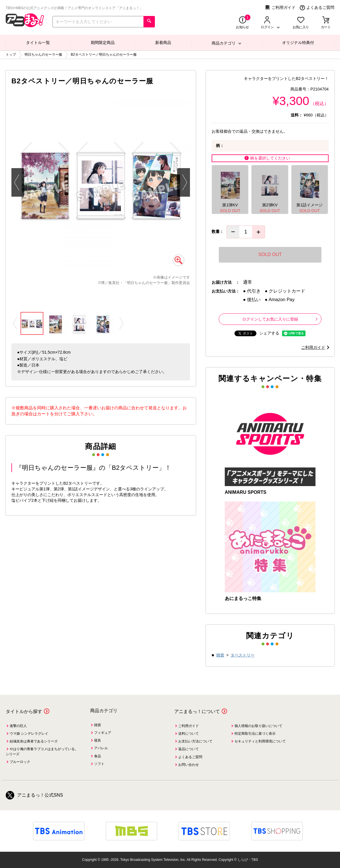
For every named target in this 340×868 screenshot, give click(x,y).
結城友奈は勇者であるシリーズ (34, 741)
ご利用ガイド (280, 8)
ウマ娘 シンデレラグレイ (29, 734)
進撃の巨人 (18, 726)
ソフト (99, 764)
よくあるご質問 (317, 8)
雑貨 (220, 655)
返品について (189, 749)
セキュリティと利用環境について (260, 741)
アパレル (101, 748)
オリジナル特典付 (298, 43)
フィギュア (103, 733)
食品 (98, 756)
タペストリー (242, 655)
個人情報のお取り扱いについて (258, 726)
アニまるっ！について (197, 711)
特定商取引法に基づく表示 (255, 734)
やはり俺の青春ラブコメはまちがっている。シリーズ (42, 751)
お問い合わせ (189, 765)
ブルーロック (20, 762)
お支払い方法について (195, 741)
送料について (189, 734)
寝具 (98, 740)
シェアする (269, 333)
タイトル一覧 (38, 43)
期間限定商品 (103, 43)
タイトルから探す (24, 711)
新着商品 (163, 43)
